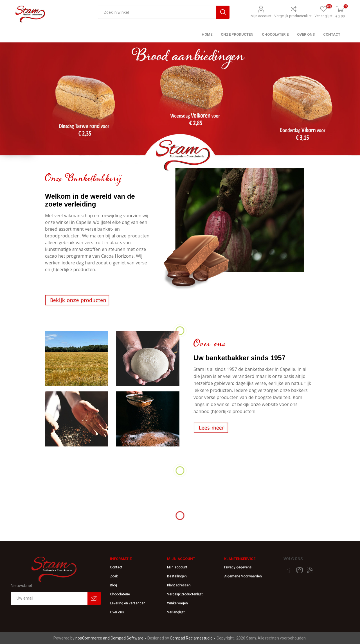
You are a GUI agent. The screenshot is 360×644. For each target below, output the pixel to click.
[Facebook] (289, 570)
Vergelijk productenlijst (293, 16)
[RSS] (310, 570)
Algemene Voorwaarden (243, 576)
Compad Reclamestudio (191, 638)
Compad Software (127, 638)
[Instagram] (300, 570)
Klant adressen (179, 585)
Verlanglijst (176, 612)
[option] (180, 108)
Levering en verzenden (128, 603)
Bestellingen (177, 576)
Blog (113, 585)
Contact (116, 567)
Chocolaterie (120, 594)
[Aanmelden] (49, 598)
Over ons (117, 612)
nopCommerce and (93, 638)
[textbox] (157, 12)
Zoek (114, 576)
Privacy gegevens (238, 567)
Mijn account (261, 16)
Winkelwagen (177, 603)
